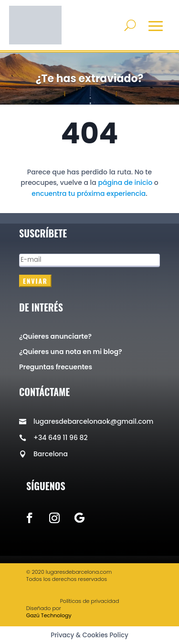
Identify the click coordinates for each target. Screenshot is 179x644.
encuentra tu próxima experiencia (89, 193)
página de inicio (125, 182)
